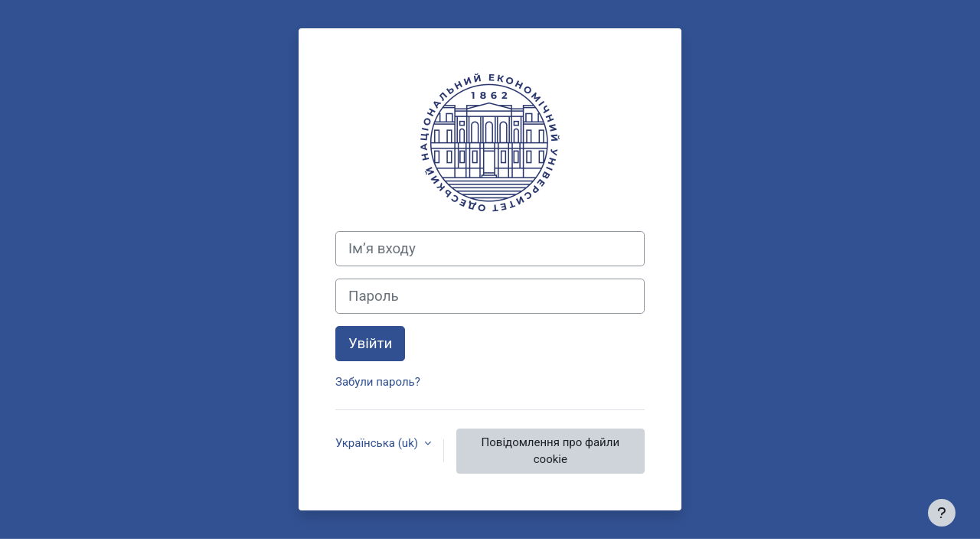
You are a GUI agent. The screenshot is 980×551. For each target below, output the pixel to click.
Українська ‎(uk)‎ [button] (378, 443)
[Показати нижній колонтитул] (942, 513)
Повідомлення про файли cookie (550, 451)
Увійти (370, 344)
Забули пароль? (378, 382)
